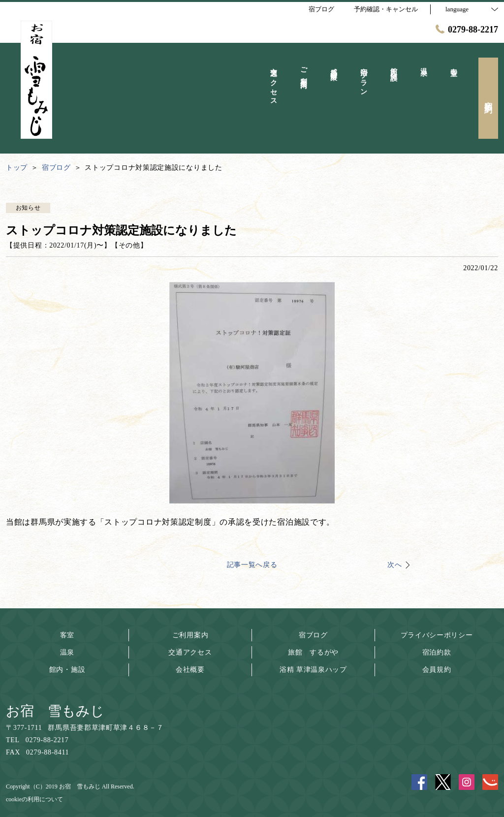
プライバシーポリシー (437, 635)
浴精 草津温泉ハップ (313, 670)
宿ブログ (313, 635)
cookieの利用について (34, 799)
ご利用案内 (190, 635)
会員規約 (437, 670)
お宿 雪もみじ (55, 711)
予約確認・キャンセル (386, 9)
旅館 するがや (313, 652)
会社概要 (190, 670)
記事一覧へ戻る (252, 565)
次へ (394, 565)
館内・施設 (67, 670)
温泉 (67, 652)
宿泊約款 (437, 652)
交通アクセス (190, 652)
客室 (67, 635)
